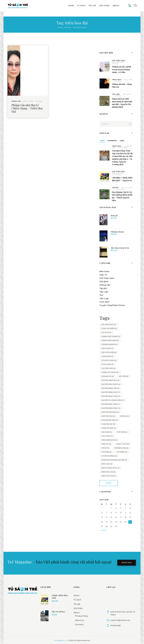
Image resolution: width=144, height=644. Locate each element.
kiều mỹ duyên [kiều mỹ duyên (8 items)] (109, 352)
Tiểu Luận (104, 299)
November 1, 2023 (118, 62)
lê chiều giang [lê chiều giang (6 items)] (109, 360)
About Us (79, 620)
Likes (122, 141)
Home (60, 27)
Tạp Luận (116, 94)
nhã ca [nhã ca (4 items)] (125, 416)
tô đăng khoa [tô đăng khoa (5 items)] (122, 448)
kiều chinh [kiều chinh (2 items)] (107, 348)
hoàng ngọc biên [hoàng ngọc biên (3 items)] (110, 340)
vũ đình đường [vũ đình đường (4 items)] (109, 456)
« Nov (104, 530)
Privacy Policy (82, 616)
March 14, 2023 (28, 101)
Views (102, 141)
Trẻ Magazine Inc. (61, 640)
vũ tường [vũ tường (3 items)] (122, 452)
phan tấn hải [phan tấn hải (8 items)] (108, 424)
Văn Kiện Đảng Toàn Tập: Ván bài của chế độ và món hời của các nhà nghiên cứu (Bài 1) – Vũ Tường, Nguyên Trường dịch (122, 157)
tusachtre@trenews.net (120, 620)
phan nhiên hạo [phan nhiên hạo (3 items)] (110, 420)
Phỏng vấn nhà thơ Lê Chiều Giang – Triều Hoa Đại (27, 108)
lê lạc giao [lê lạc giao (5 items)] (108, 364)
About (76, 613)
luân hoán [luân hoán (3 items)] (107, 356)
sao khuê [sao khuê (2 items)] (107, 432)
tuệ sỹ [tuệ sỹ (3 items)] (105, 448)
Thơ (101, 295)
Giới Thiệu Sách (118, 61)
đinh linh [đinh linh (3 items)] (107, 464)
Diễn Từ (103, 275)
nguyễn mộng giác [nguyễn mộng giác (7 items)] (111, 392)
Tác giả (77, 604)
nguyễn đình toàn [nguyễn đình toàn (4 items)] (111, 404)
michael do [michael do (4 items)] (108, 376)
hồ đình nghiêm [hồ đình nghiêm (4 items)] (110, 344)
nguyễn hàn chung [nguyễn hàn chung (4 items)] (111, 384)
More (109, 483)
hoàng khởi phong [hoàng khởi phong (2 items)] (111, 336)
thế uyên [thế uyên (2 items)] (122, 432)
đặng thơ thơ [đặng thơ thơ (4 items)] (109, 476)
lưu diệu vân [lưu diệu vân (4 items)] (108, 368)
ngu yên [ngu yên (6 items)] (124, 376)
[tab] (102, 141)
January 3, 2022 (127, 188)
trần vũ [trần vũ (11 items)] (106, 444)
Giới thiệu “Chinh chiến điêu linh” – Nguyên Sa (122, 179)
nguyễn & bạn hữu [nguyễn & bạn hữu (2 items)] (111, 380)
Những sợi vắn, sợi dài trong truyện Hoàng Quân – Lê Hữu (122, 69)
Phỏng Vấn (16, 101)
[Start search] (135, 11)
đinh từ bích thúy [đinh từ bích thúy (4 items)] (110, 468)
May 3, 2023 (128, 80)
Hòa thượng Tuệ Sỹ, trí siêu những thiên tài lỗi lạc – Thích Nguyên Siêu (122, 196)
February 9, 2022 (118, 173)
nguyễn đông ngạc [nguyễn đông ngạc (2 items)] (111, 408)
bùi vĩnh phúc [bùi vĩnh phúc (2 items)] (109, 324)
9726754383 (115, 626)
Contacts (79, 625)
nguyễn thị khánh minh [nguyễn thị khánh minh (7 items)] (113, 400)
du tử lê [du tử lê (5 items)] (106, 332)
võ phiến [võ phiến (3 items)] (107, 452)
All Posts (68, 27)
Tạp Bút (115, 188)
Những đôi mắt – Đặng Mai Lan (122, 85)
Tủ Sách (77, 600)
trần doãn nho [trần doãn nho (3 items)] (109, 440)
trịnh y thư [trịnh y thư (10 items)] (123, 444)
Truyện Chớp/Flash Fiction (112, 305)
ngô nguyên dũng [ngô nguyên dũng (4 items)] (110, 412)
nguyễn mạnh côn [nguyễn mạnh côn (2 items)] (110, 388)
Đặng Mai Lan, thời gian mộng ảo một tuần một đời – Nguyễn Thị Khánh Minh (122, 103)
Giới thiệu (78, 608)
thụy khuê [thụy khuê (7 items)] (107, 436)
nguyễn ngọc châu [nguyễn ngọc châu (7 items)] (111, 396)
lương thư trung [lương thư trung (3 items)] (110, 372)
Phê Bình (104, 282)
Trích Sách (117, 80)
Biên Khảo (104, 271)
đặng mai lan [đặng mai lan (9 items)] (108, 472)
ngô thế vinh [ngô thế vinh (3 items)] (108, 416)
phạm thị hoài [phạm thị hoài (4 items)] (109, 428)
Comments (112, 141)
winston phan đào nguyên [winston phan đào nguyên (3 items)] (114, 460)
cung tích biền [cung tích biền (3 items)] (109, 328)
